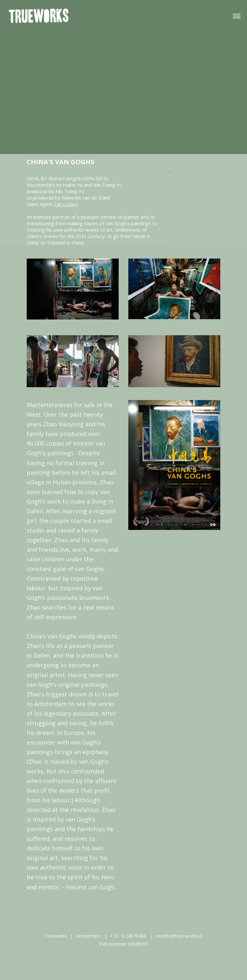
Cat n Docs (66, 204)
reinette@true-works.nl (179, 936)
